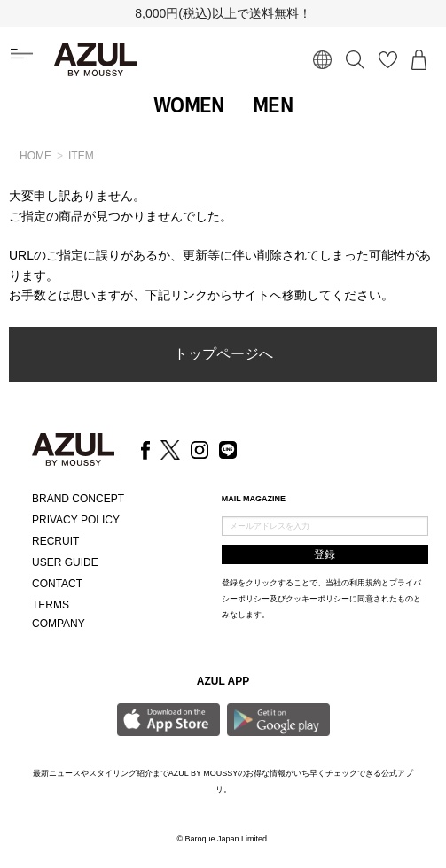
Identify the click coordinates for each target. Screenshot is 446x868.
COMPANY (59, 624)
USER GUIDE (65, 562)
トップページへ (223, 354)
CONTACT (57, 584)
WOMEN (189, 105)
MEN (273, 105)
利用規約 (365, 583)
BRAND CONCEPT (78, 499)
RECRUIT (55, 541)
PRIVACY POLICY (76, 520)
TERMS (51, 605)
